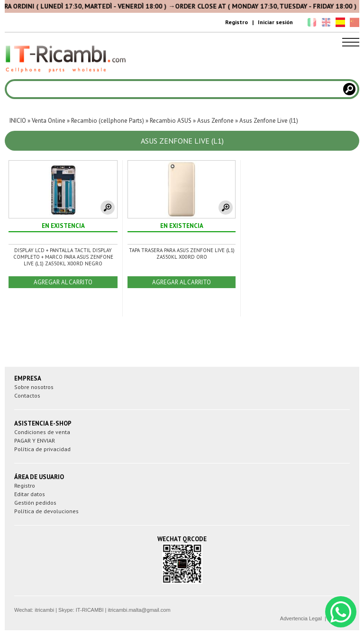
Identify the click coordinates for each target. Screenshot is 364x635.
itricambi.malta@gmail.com (139, 610)
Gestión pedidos (35, 503)
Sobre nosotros (34, 387)
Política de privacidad (42, 449)
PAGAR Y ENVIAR (35, 440)
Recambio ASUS (171, 121)
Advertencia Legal (301, 618)
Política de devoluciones (46, 511)
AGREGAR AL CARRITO (63, 282)
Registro (237, 22)
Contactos (27, 395)
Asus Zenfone (215, 121)
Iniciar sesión (275, 22)
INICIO (18, 121)
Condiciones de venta (42, 432)
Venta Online (49, 121)
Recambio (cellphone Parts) (108, 121)
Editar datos (30, 494)
